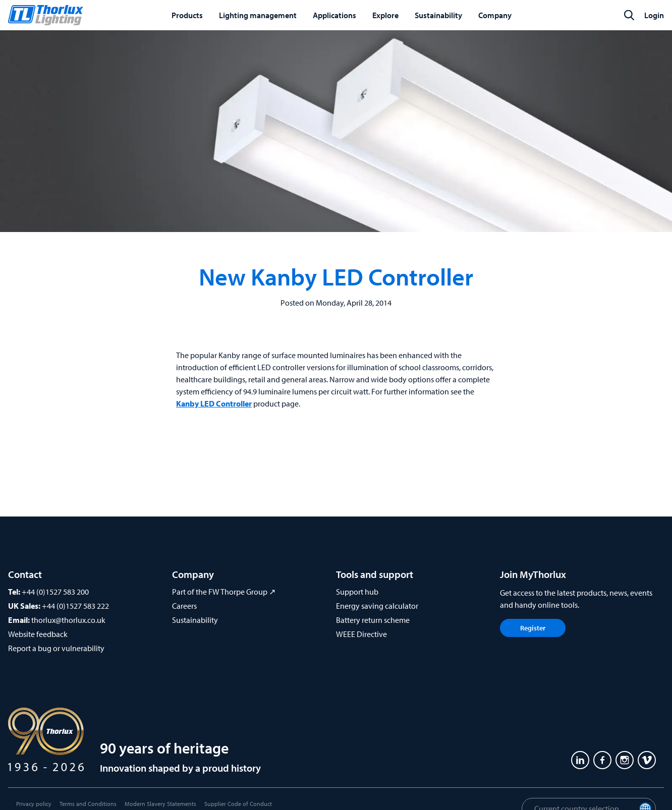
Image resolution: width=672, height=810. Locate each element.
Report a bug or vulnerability (56, 648)
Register (533, 628)
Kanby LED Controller (214, 403)
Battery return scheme (373, 620)
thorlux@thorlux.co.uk (68, 620)
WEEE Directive (361, 634)
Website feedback (38, 634)
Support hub (357, 592)
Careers (184, 606)
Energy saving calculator (377, 606)
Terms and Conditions (88, 804)
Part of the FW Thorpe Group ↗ (224, 592)
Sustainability (195, 620)
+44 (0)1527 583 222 (75, 606)
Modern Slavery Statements (160, 804)
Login (654, 15)
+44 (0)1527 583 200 (55, 592)
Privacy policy (34, 804)
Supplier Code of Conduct (238, 804)
